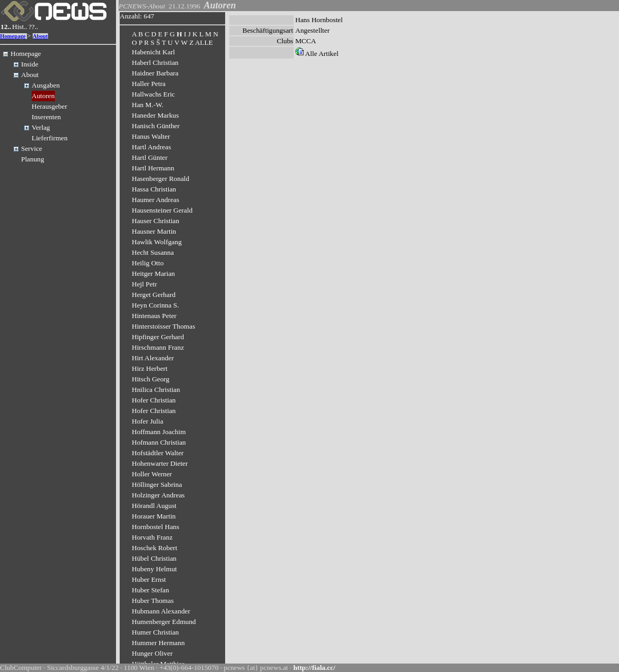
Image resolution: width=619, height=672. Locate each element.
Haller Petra (149, 84)
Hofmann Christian (159, 442)
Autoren (43, 96)
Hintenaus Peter (154, 316)
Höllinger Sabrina (157, 484)
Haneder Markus (155, 115)
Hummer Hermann (158, 643)
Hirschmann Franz (158, 347)
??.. (33, 27)
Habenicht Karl (153, 52)
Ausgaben (46, 85)
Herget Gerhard (154, 295)
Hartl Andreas (151, 147)
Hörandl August (154, 506)
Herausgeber (49, 106)
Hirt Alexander (153, 358)
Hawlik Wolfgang (157, 242)
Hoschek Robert (154, 548)
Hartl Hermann (153, 168)
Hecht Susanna (153, 252)
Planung (33, 159)
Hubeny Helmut (154, 569)
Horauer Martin (154, 516)
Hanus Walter (151, 136)
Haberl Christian (155, 63)
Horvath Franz (152, 537)
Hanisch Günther (156, 126)
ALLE (204, 42)
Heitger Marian (153, 273)
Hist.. (20, 27)
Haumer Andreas (156, 200)
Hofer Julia (148, 421)
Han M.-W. (148, 105)
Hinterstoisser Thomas (163, 326)
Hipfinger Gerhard (158, 337)
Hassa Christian (154, 189)
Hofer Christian (154, 400)
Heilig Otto (148, 263)
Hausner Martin (154, 231)
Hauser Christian (156, 221)
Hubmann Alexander (161, 611)
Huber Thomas (153, 601)
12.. (6, 27)
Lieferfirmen (50, 138)
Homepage (13, 36)
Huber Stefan (151, 590)
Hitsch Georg (151, 379)
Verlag (41, 127)
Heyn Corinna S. (155, 305)
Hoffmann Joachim (159, 432)
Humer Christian (155, 632)
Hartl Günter (150, 157)
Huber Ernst (149, 579)
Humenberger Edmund (164, 622)
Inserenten (46, 117)
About (40, 36)
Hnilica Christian (156, 390)
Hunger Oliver (152, 653)
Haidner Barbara (155, 73)
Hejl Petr (144, 284)
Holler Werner (152, 474)
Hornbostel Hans (156, 527)
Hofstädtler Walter (158, 453)
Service (32, 148)
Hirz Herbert (150, 368)
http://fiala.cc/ (314, 668)
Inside (30, 64)
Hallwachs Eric (153, 94)
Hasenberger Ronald (161, 179)
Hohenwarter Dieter (160, 463)
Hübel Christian (154, 558)
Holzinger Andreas (158, 495)
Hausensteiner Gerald (162, 210)
